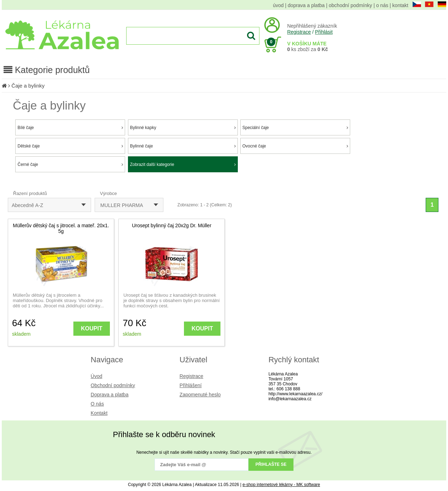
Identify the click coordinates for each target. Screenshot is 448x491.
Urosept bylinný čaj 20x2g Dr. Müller (172, 225)
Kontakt (99, 413)
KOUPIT (91, 328)
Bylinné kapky (183, 128)
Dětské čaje (70, 146)
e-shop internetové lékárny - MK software (281, 485)
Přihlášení (191, 385)
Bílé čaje (70, 128)
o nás (382, 5)
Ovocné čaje (295, 146)
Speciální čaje (295, 128)
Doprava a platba (110, 395)
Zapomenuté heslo (200, 395)
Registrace (299, 32)
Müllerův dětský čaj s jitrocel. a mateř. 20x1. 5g (61, 228)
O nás (97, 404)
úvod (278, 5)
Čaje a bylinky (28, 86)
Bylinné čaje (183, 146)
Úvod (97, 376)
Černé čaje (70, 164)
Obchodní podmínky (113, 385)
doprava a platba (306, 5)
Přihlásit (324, 32)
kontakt (400, 5)
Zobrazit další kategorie (183, 164)
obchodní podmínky (351, 5)
